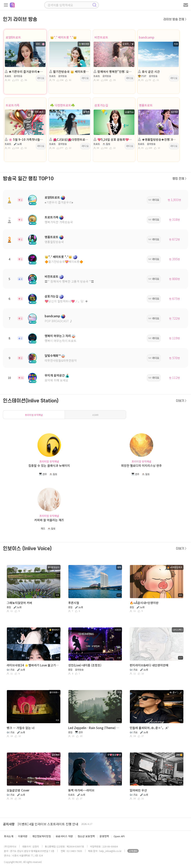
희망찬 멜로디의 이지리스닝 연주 (141, 466)
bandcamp (147, 37)
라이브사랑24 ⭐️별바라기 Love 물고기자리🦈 (33, 665)
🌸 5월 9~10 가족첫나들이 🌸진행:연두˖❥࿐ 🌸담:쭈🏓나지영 (25, 139)
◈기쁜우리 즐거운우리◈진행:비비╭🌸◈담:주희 (25, 72)
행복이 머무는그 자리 (58, 336)
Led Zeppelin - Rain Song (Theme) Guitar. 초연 (95, 728)
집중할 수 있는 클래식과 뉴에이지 (49, 466)
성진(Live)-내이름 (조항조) (85, 665)
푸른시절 (74, 603)
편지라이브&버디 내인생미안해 (149, 665)
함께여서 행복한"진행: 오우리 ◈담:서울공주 (114, 72)
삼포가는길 (101, 105)
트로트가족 (13, 105)
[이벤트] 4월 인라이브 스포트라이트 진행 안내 (48, 824)
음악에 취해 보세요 (56, 380)
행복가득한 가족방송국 (59, 222)
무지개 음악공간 (55, 375)
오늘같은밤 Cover (18, 790)
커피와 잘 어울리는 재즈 (49, 520)
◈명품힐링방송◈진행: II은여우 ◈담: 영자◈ (158, 139)
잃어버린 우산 (138, 790)
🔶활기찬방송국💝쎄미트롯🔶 (64, 262)
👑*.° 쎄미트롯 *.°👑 (63, 37)
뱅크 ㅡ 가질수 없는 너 (21, 728)
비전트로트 (101, 37)
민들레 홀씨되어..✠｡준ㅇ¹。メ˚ (149, 728)
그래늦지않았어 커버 (19, 603)
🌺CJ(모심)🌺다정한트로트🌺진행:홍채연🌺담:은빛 (69, 139)
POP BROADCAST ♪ (59, 321)
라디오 (41, 78)
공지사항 (9, 824)
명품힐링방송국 (54, 242)
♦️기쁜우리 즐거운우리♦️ (59, 202)
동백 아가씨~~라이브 (81, 790)
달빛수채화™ (53, 356)
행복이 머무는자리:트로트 (61, 341)
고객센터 (133, 851)
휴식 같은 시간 (149, 72)
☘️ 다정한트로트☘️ (62, 105)
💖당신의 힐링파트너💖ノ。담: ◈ (66, 301)
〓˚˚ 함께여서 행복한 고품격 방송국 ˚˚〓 (69, 281)
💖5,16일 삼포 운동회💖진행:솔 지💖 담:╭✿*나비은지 (114, 139)
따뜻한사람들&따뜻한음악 (61, 360)
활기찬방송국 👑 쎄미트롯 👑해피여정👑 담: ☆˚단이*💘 (69, 72)
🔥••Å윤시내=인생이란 (144, 603)
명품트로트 (146, 105)
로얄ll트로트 (13, 37)
